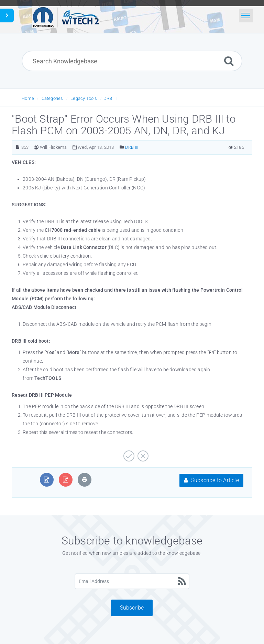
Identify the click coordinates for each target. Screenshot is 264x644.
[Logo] (66, 17)
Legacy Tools (84, 98)
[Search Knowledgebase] (132, 61)
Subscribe (132, 608)
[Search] (229, 61)
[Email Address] (132, 581)
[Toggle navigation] (246, 15)
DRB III (110, 98)
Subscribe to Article (211, 480)
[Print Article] (85, 480)
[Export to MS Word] (47, 480)
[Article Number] (18, 147)
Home (28, 98)
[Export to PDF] (65, 480)
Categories (52, 98)
